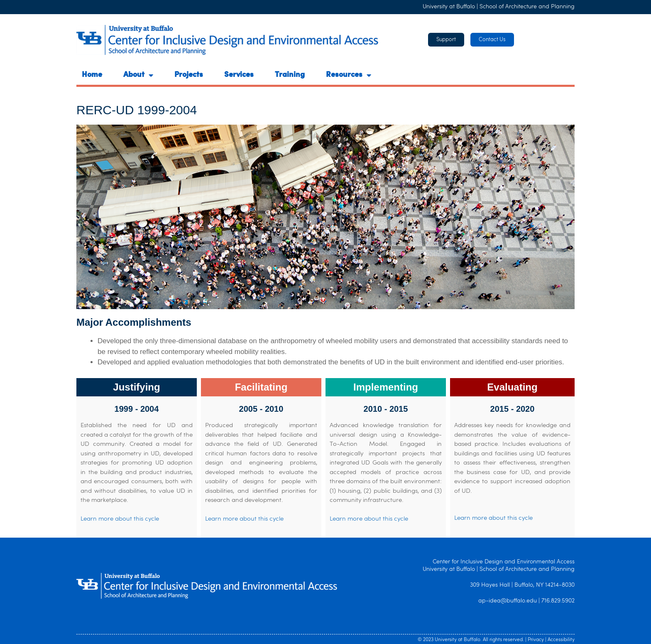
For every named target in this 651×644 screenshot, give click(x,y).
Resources (349, 75)
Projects (189, 75)
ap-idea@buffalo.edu (508, 601)
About (138, 75)
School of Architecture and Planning (527, 7)
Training (290, 75)
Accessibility (561, 640)
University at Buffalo (449, 7)
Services (239, 75)
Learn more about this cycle (120, 519)
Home (92, 75)
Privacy (536, 640)
